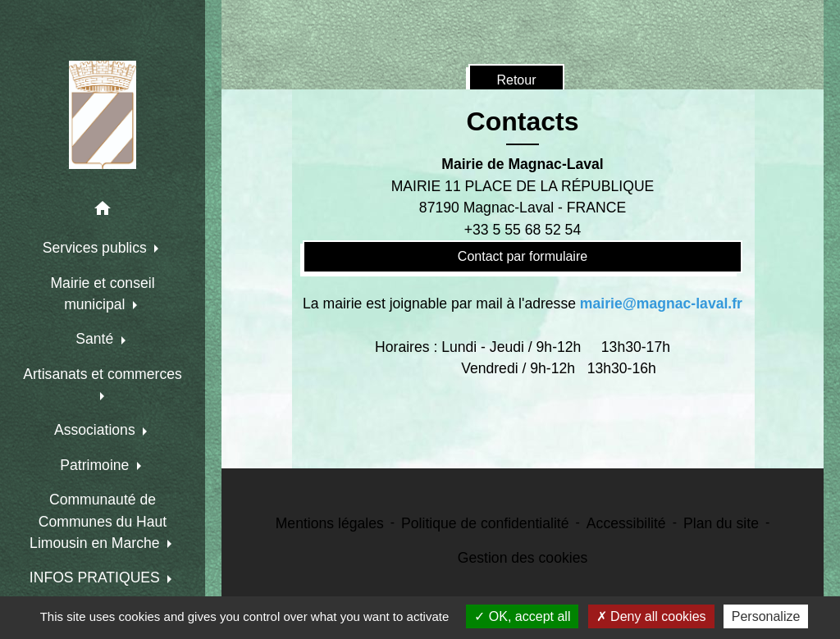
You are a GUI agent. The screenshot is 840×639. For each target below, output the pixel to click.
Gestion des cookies (523, 558)
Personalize (766, 616)
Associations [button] (97, 430)
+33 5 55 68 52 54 (523, 230)
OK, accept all (522, 616)
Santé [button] (96, 339)
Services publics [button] (97, 248)
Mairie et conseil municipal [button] (102, 294)
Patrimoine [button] (96, 465)
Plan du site (721, 523)
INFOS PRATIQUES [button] (97, 577)
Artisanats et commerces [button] (103, 374)
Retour (516, 80)
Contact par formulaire (523, 256)
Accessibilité (626, 523)
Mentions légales (330, 523)
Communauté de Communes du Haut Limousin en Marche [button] (98, 521)
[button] (103, 211)
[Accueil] (103, 115)
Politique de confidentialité (485, 523)
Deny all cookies (651, 616)
